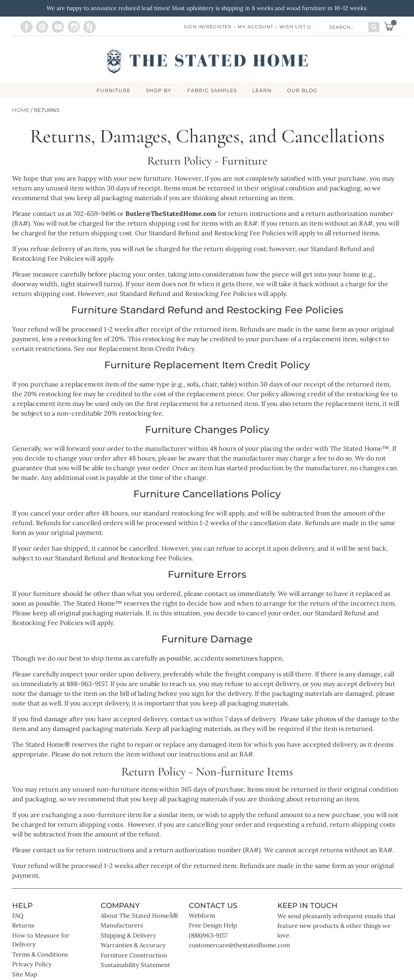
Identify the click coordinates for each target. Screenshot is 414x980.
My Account (256, 27)
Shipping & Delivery (128, 936)
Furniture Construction (134, 956)
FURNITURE (112, 91)
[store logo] (207, 61)
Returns (23, 926)
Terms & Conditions (40, 955)
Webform (202, 916)
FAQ (18, 916)
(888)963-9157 (208, 936)
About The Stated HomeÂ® (139, 916)
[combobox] (342, 26)
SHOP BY (158, 91)
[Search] (374, 27)
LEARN (263, 91)
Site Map (25, 975)
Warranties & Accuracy (133, 945)
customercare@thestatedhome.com (239, 945)
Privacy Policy (32, 964)
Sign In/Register (208, 27)
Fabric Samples (212, 91)
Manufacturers (122, 926)
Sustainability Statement (135, 965)
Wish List (295, 27)
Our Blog (304, 91)
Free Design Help (213, 926)
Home (21, 111)
